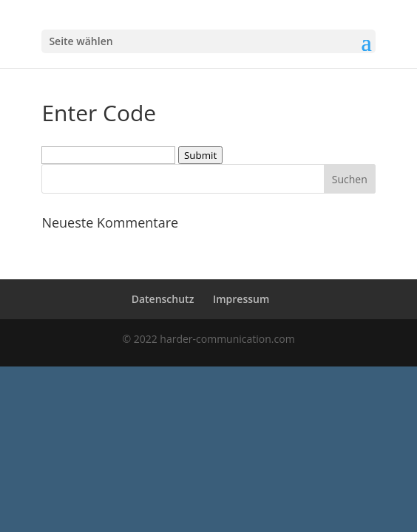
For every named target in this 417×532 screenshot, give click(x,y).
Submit (200, 155)
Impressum (241, 299)
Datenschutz (163, 299)
